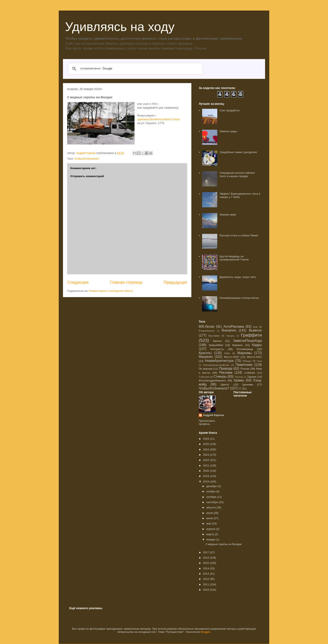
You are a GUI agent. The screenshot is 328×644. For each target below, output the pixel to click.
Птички (245, 369)
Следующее (78, 282)
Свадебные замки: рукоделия (238, 152)
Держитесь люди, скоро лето (238, 277)
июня (210, 518)
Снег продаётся (229, 110)
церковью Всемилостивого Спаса (159, 119)
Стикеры (220, 377)
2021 (206, 465)
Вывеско (255, 330)
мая (209, 523)
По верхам (206, 369)
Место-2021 (254, 357)
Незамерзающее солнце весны (239, 298)
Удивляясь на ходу (120, 27)
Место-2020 (231, 357)
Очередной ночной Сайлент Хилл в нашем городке (237, 174)
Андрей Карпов (213, 415)
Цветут (225, 385)
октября (212, 497)
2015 (206, 563)
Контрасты (217, 349)
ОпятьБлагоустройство (216, 365)
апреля (211, 529)
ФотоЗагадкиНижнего (212, 381)
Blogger (205, 632)
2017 (206, 552)
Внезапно (229, 330)
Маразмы (244, 353)
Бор (255, 327)
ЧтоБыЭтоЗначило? (87, 159)
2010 (206, 590)
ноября (211, 491)
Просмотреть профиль (207, 422)
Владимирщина (207, 331)
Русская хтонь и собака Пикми (239, 235)
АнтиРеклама (234, 327)
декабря (212, 486)
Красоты (205, 353)
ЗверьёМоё (216, 345)
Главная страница (126, 282)
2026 (206, 439)
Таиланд (239, 377)
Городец (230, 336)
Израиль (238, 345)
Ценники (247, 385)
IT (240, 389)
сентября (213, 502)
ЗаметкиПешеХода (247, 341)
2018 (206, 482)
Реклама (226, 373)
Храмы (239, 380)
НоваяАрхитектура (219, 361)
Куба (227, 353)
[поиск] (135, 69)
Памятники (244, 365)
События (204, 377)
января (211, 540)
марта (211, 534)
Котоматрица (245, 349)
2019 (206, 476)
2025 (206, 444)
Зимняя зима (228, 215)
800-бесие (207, 327)
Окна (259, 361)
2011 (206, 584)
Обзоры (247, 361)
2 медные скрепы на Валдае (224, 544)
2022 (206, 460)
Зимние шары (228, 131)
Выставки (214, 336)
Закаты (217, 341)
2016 (206, 558)
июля (210, 513)
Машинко (206, 357)
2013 (206, 574)
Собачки (250, 373)
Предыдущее (175, 282)
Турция (252, 377)
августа (211, 507)
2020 (206, 471)
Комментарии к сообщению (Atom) (111, 291)
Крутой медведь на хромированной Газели (234, 258)
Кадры (257, 345)
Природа (226, 368)
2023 (206, 455)
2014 (206, 568)
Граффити (251, 335)
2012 (206, 579)
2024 (206, 449)
